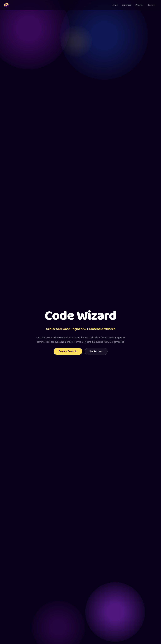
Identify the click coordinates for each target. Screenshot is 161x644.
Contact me (96, 351)
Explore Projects (68, 351)
